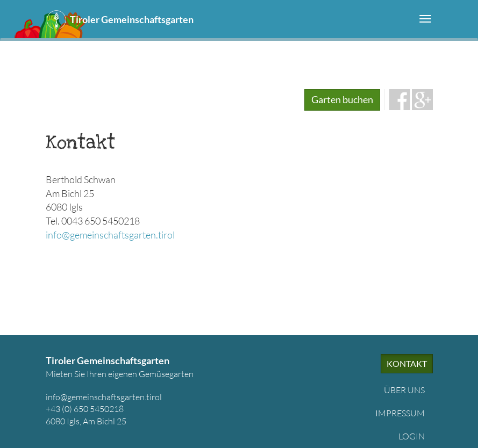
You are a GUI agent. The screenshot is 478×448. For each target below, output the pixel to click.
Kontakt (407, 363)
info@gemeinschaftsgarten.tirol (110, 235)
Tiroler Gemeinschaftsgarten (132, 19)
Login (412, 436)
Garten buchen (342, 99)
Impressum (400, 413)
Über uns (404, 390)
